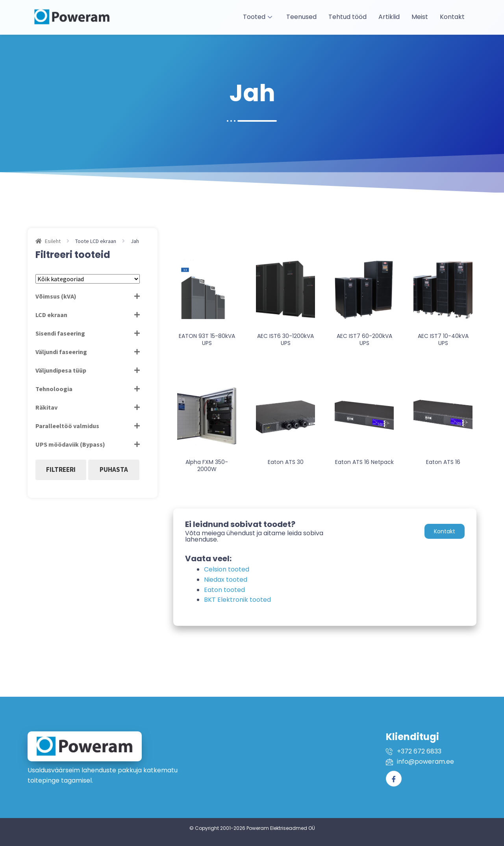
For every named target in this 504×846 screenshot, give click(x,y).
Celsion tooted (227, 569)
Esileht (53, 241)
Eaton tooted (224, 590)
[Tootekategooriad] (88, 279)
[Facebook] (394, 779)
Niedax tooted (226, 580)
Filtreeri (61, 469)
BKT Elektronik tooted (237, 600)
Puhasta (114, 469)
